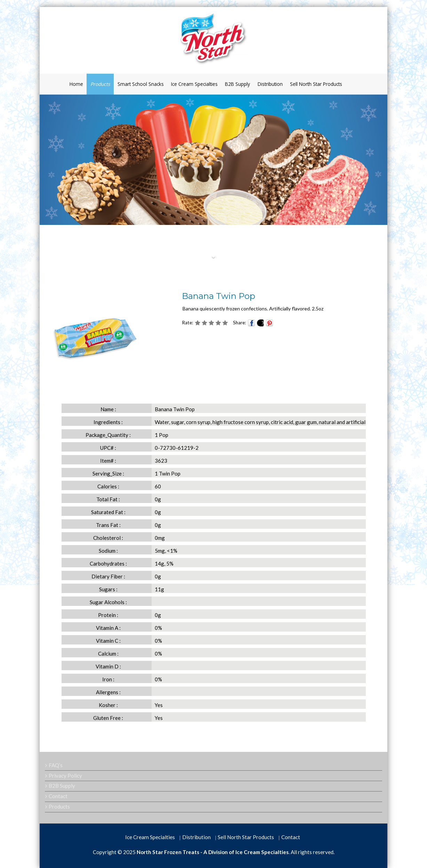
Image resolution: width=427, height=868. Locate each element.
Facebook (251, 323)
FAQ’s (56, 765)
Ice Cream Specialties (194, 84)
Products (100, 84)
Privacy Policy (65, 776)
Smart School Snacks (141, 84)
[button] (214, 256)
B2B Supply (237, 84)
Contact (58, 796)
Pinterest (269, 323)
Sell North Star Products (316, 84)
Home (76, 84)
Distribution (270, 84)
